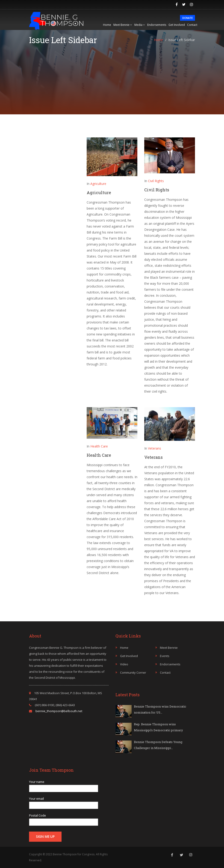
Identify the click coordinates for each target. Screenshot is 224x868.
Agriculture (98, 184)
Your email (64, 802)
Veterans (155, 448)
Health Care (99, 446)
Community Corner (133, 672)
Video (124, 664)
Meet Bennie (123, 25)
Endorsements (157, 25)
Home (107, 25)
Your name (64, 785)
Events (165, 656)
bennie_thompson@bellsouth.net (59, 711)
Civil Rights (156, 181)
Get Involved (177, 25)
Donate (187, 18)
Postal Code (64, 819)
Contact (192, 25)
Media (140, 25)
